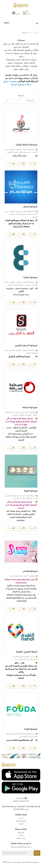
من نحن (21, 818)
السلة (26, 13)
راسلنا (12, 164)
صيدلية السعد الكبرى (26, 346)
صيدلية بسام (30, 207)
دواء (30, 33)
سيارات (21, 836)
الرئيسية (36, 33)
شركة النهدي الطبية (27, 652)
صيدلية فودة (31, 729)
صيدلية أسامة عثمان (26, 145)
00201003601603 (19, 810)
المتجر (16, 13)
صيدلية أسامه (30, 408)
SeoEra (28, 862)
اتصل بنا (21, 824)
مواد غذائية (21, 833)
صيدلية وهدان (30, 571)
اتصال (22, 164)
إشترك (37, 853)
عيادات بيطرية (21, 838)
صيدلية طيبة (31, 491)
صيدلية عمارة (30, 278)
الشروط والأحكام (21, 821)
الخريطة (32, 164)
